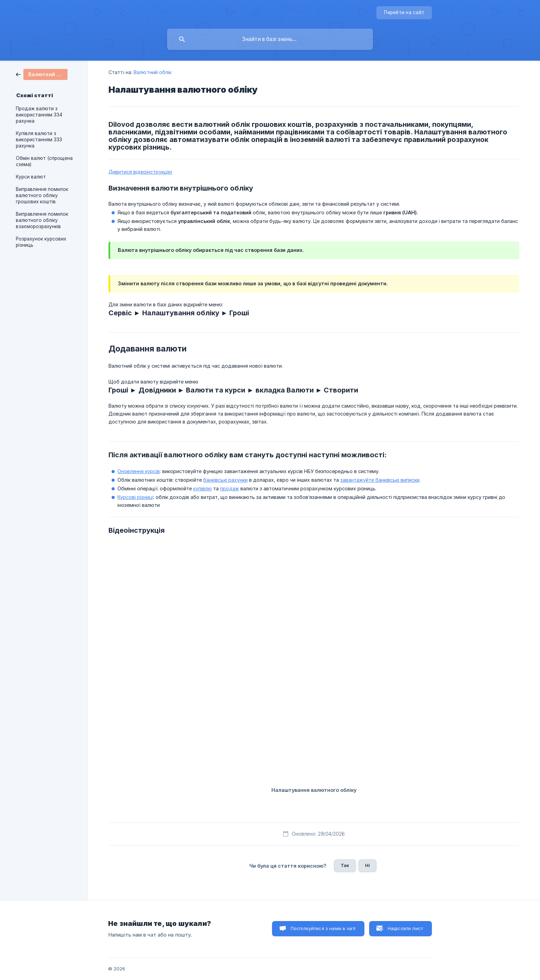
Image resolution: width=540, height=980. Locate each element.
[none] (404, 13)
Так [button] (345, 865)
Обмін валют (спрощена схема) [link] (44, 161)
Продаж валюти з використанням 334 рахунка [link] (39, 115)
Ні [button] (367, 865)
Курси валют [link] (31, 177)
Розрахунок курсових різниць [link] (41, 242)
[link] (42, 74)
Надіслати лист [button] (405, 928)
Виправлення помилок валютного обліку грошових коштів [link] (42, 195)
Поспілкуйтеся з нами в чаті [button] (323, 928)
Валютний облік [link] (153, 72)
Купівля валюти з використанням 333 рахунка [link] (39, 140)
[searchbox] (270, 39)
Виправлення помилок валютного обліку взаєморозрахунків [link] (42, 220)
